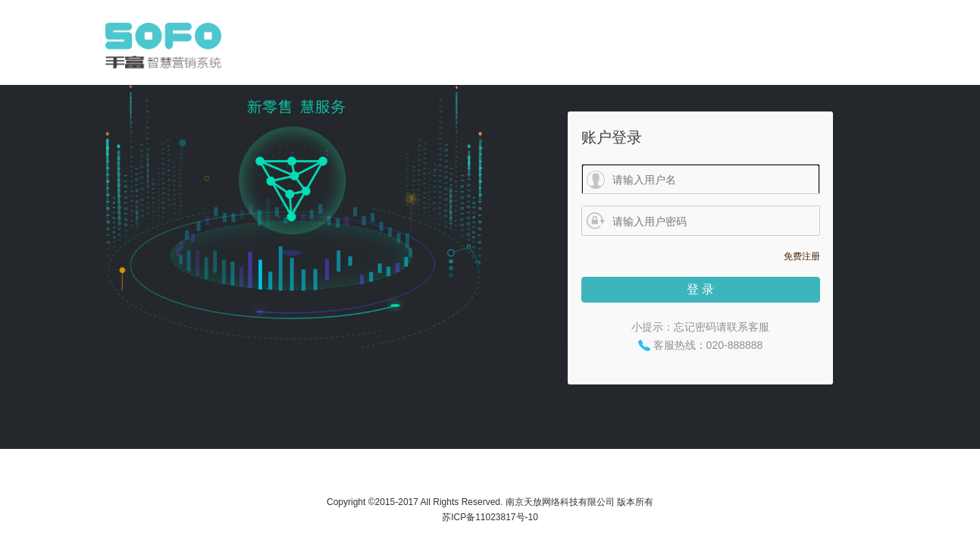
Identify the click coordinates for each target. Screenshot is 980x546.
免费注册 (802, 256)
